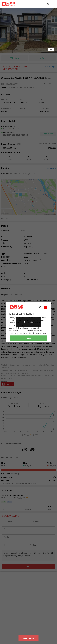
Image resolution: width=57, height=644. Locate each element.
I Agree (29, 338)
